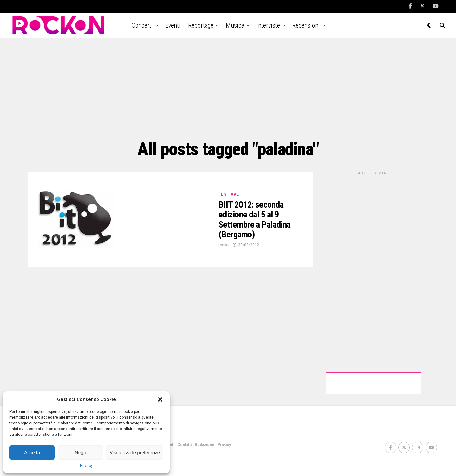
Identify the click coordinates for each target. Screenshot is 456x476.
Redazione (205, 445)
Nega (80, 452)
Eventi (173, 25)
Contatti (184, 445)
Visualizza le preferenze (135, 452)
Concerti (142, 25)
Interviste (268, 25)
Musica (235, 25)
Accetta (32, 452)
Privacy (86, 466)
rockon (225, 245)
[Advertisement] (228, 89)
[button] (160, 399)
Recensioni (306, 25)
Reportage (201, 25)
